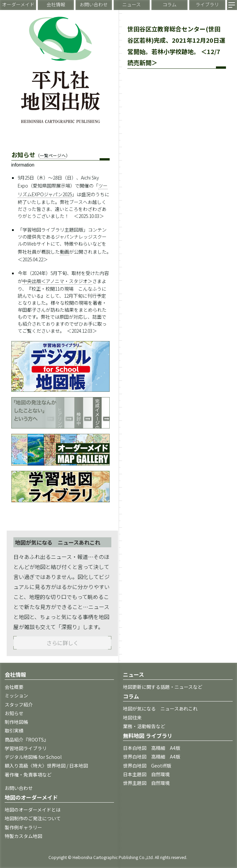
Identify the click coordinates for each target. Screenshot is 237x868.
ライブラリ (207, 4)
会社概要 (14, 687)
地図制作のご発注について (33, 818)
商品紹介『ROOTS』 (27, 740)
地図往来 (132, 717)
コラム (169, 4)
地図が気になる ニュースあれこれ (160, 708)
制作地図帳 (16, 722)
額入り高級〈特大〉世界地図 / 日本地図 (46, 766)
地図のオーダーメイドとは (33, 810)
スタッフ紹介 (19, 704)
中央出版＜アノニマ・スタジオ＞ (57, 281)
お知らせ (14, 713)
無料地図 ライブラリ (148, 736)
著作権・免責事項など (28, 775)
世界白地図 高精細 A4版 (152, 757)
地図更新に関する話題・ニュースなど (163, 687)
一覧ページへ (53, 155)
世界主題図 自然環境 (146, 783)
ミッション (16, 695)
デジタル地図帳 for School (33, 757)
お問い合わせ (94, 4)
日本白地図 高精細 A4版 (152, 748)
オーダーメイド (18, 4)
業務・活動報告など (144, 726)
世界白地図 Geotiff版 (147, 766)
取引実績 (14, 731)
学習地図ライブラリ (26, 748)
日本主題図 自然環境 (146, 774)
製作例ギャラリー (23, 827)
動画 (65, 252)
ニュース (132, 4)
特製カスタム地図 (23, 836)
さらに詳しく (63, 643)
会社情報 (56, 4)
